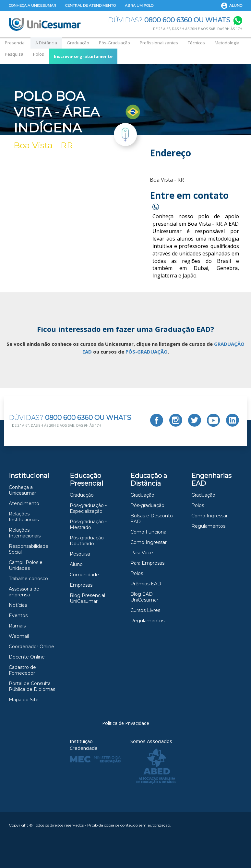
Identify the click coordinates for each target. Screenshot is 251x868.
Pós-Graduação (114, 43)
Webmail (19, 636)
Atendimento (24, 503)
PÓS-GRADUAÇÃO (147, 352)
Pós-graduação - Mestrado (88, 524)
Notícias (18, 605)
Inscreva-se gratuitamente (83, 56)
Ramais (17, 626)
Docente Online (27, 657)
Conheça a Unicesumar (32, 6)
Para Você (142, 553)
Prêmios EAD (146, 584)
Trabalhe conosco (28, 579)
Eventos (18, 615)
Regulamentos (147, 621)
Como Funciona (148, 532)
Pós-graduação (147, 505)
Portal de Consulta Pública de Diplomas (32, 686)
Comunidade (84, 575)
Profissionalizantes (159, 43)
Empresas (81, 585)
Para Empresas (147, 563)
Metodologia (227, 43)
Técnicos (196, 43)
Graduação (78, 43)
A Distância (46, 43)
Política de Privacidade (126, 723)
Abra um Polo (139, 6)
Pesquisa (14, 54)
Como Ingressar (149, 542)
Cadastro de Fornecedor (22, 670)
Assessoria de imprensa (24, 592)
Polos (39, 54)
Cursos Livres (145, 610)
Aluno (236, 6)
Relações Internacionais (25, 533)
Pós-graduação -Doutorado (88, 541)
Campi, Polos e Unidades (26, 565)
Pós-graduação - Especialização (88, 508)
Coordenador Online (31, 647)
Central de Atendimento (90, 6)
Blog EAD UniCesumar (144, 597)
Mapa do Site (24, 700)
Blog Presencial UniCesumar (87, 598)
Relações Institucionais (24, 517)
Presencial (15, 43)
